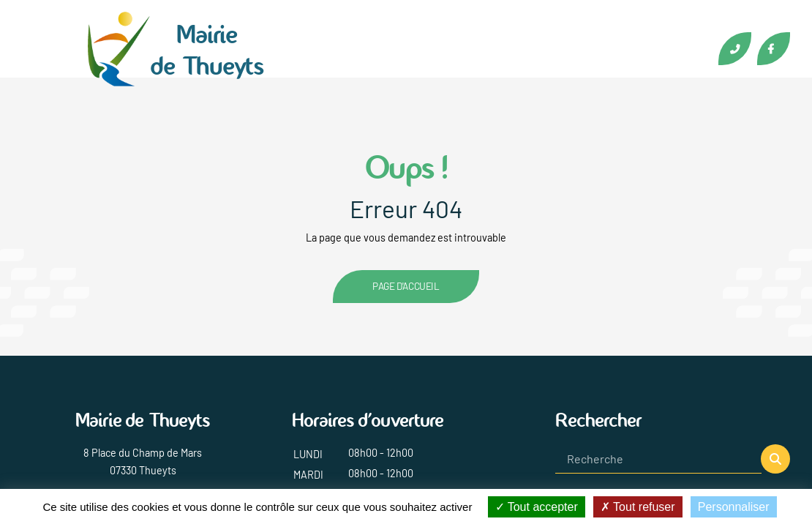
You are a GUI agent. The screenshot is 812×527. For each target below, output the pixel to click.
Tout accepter (537, 507)
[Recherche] (658, 459)
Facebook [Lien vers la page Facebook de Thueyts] (774, 49)
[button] (775, 459)
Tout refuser (638, 507)
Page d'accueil (406, 286)
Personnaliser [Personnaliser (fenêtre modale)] (734, 507)
